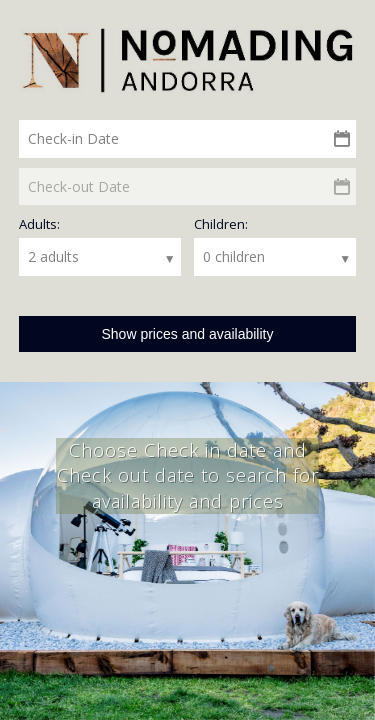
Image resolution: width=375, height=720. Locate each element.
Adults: (39, 224)
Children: (221, 224)
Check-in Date (73, 138)
